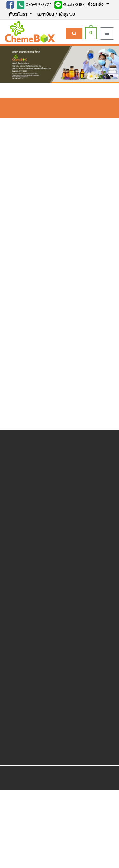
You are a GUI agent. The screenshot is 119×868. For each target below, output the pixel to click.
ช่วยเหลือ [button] (96, 5)
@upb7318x (69, 5)
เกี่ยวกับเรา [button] (19, 15)
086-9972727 (34, 5)
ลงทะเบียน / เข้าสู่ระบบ (56, 15)
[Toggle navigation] (107, 34)
